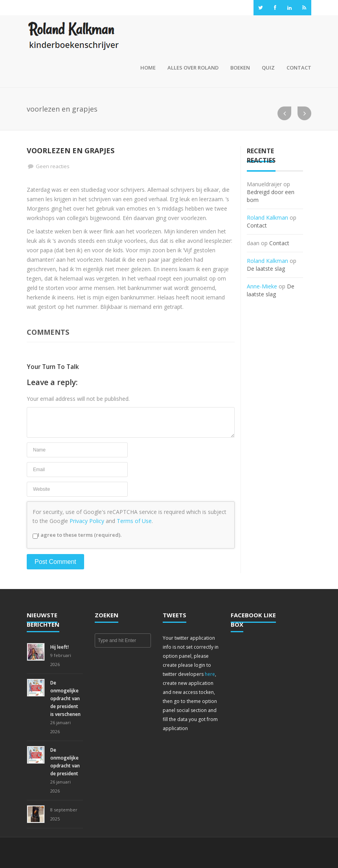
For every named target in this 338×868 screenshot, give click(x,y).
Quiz (268, 68)
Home (147, 68)
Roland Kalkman (267, 217)
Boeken (240, 68)
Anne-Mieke (262, 286)
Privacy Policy (87, 521)
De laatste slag (266, 269)
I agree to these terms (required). (77, 535)
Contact (299, 68)
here (210, 674)
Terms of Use (134, 521)
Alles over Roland (193, 68)
